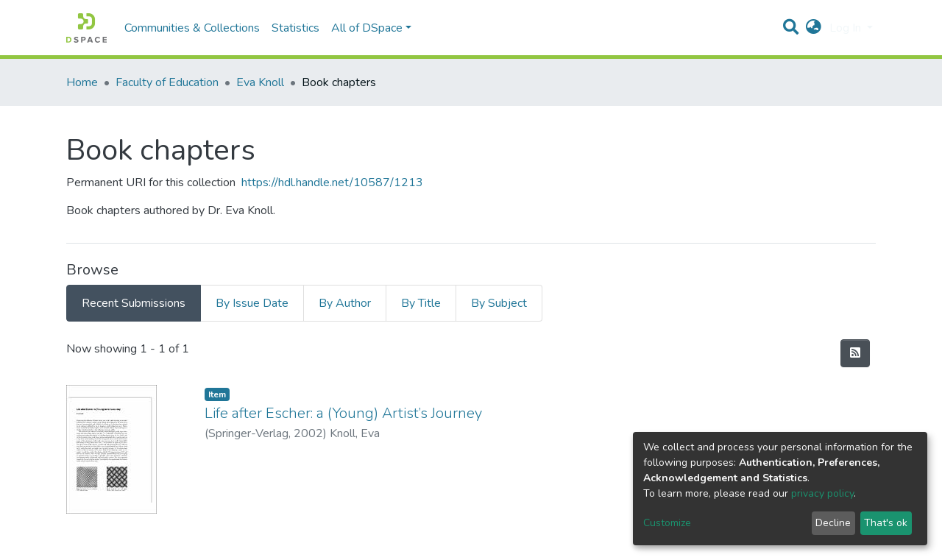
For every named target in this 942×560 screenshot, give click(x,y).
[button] (814, 28)
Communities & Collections (192, 28)
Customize (667, 523)
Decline (833, 523)
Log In (847, 28)
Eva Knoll (260, 82)
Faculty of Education (167, 82)
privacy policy (822, 493)
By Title (421, 303)
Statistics (295, 28)
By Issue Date (252, 303)
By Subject (499, 303)
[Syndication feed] (855, 353)
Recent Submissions (134, 303)
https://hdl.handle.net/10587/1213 (332, 182)
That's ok (886, 523)
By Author (345, 303)
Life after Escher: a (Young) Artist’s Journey (343, 413)
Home (82, 82)
